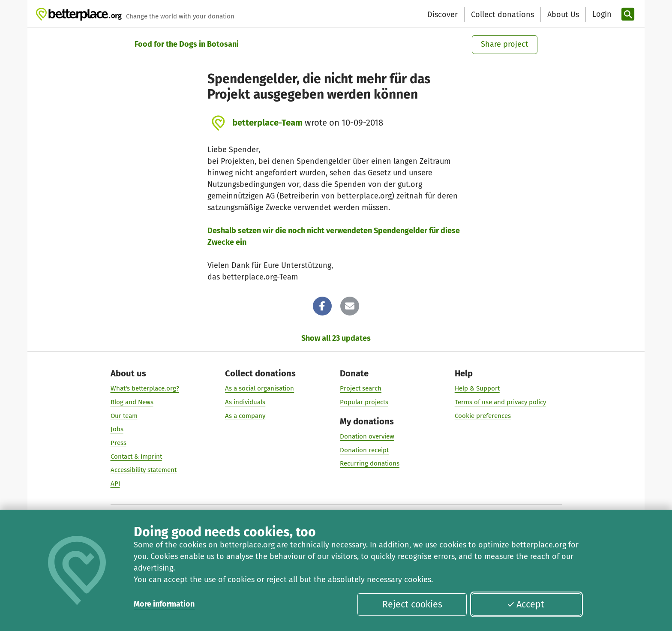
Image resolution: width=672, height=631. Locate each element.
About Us (563, 15)
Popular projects (364, 402)
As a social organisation (259, 388)
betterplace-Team (267, 123)
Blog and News (132, 402)
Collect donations (502, 15)
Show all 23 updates (336, 338)
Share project (505, 44)
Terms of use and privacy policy (500, 402)
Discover (442, 15)
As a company (245, 415)
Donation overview (367, 436)
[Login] (601, 14)
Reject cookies (412, 604)
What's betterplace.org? (145, 388)
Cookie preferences (483, 415)
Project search (361, 388)
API (115, 484)
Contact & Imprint (136, 456)
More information (164, 604)
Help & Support (477, 388)
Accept (526, 604)
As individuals (245, 402)
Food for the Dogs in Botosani (187, 44)
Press (118, 443)
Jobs (117, 429)
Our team (124, 415)
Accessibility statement (144, 470)
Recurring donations (370, 463)
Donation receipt (364, 450)
